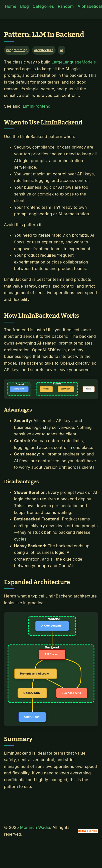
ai (62, 50)
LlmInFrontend (37, 106)
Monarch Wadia (35, 827)
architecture (44, 50)
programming (17, 50)
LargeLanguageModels (74, 62)
